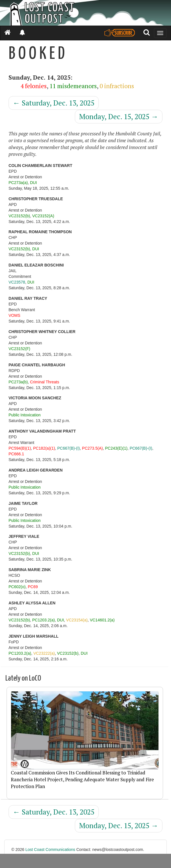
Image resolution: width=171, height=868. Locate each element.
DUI (33, 183)
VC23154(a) (77, 620)
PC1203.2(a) (43, 620)
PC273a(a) (18, 183)
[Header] (86, 13)
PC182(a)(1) (44, 448)
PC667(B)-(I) (68, 448)
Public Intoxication (25, 415)
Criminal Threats (44, 382)
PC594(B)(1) (20, 448)
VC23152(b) (19, 216)
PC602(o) (17, 587)
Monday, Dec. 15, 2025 (119, 116)
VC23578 (17, 282)
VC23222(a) (44, 653)
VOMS (14, 315)
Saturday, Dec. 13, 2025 (54, 103)
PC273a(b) (18, 382)
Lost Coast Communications (50, 850)
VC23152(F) (19, 349)
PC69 (33, 587)
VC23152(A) (43, 216)
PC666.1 (16, 454)
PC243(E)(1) (116, 448)
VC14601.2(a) (102, 620)
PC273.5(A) (92, 448)
